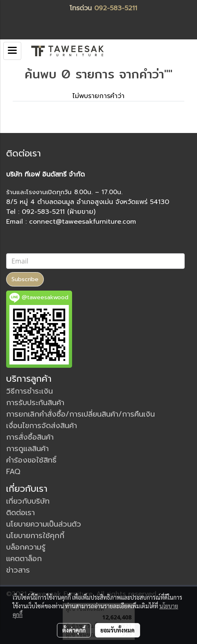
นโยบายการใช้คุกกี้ (35, 536)
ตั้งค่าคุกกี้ (74, 630)
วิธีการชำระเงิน (29, 391)
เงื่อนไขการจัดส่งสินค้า (42, 426)
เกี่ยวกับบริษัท (28, 501)
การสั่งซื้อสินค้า (30, 437)
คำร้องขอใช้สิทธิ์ (31, 460)
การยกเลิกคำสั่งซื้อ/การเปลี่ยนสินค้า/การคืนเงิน (80, 414)
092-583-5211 (116, 8)
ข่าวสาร (18, 570)
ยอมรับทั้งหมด (118, 630)
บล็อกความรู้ (26, 547)
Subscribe (25, 279)
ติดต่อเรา (20, 513)
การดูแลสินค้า (27, 449)
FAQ (13, 472)
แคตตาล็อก (24, 559)
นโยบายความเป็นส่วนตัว (44, 524)
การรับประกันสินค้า (35, 403)
